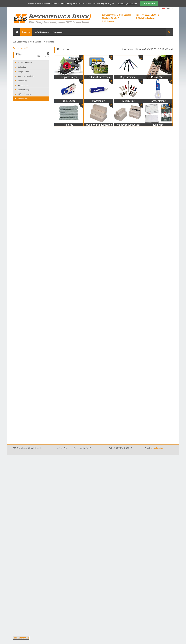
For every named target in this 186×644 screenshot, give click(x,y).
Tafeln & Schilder (25, 63)
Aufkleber (22, 67)
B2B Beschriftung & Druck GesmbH (27, 42)
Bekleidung (23, 81)
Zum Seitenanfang (21, 638)
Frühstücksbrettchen (99, 67)
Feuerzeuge (128, 91)
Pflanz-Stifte (158, 67)
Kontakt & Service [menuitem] (42, 32)
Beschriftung (23, 90)
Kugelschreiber (128, 67)
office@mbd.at (148, 18)
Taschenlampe (158, 91)
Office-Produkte (25, 94)
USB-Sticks (69, 91)
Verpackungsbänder (26, 76)
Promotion (23, 99)
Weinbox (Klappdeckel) (128, 115)
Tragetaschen (24, 72)
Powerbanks (99, 91)
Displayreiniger (69, 67)
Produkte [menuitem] (26, 32)
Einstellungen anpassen (128, 3)
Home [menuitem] (16, 30)
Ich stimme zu (149, 3)
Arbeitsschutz (24, 85)
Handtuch (69, 115)
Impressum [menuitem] (58, 32)
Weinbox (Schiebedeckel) (99, 115)
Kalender (158, 115)
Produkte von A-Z (20, 48)
